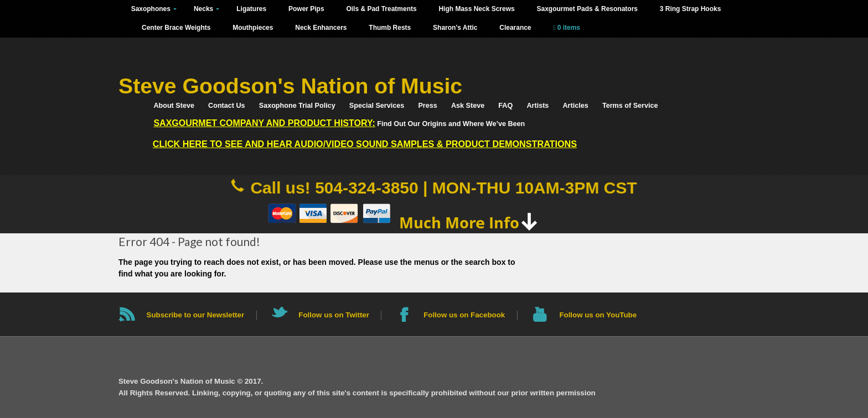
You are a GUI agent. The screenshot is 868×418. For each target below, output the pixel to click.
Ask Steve (468, 106)
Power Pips (306, 9)
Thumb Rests (390, 28)
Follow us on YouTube (598, 315)
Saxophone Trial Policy (297, 106)
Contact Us (226, 106)
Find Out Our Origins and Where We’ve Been (339, 123)
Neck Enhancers (321, 28)
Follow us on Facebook (464, 315)
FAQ (505, 106)
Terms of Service (630, 106)
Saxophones (151, 9)
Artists (538, 106)
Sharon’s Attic (455, 28)
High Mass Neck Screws (476, 9)
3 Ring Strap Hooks (691, 9)
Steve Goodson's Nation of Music (290, 86)
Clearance (515, 28)
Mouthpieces (253, 28)
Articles (576, 106)
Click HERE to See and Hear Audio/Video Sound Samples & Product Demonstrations (365, 144)
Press (427, 106)
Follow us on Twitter (334, 315)
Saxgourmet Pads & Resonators (587, 9)
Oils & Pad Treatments (381, 9)
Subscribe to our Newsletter (196, 315)
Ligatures (251, 9)
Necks (203, 9)
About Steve (174, 106)
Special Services (377, 106)
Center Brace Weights (176, 28)
